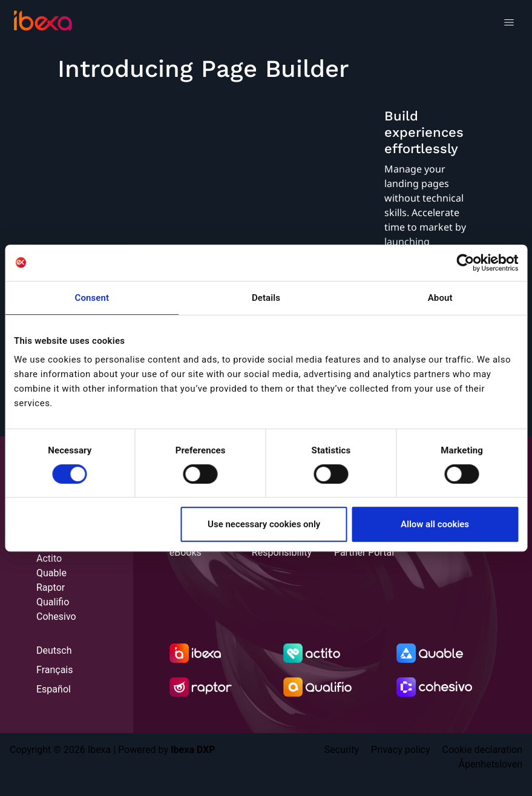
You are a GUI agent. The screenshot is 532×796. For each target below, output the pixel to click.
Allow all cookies (435, 524)
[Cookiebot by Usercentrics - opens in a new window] (465, 263)
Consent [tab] (92, 298)
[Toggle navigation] (509, 24)
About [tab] (440, 298)
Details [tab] (266, 298)
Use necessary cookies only (264, 524)
